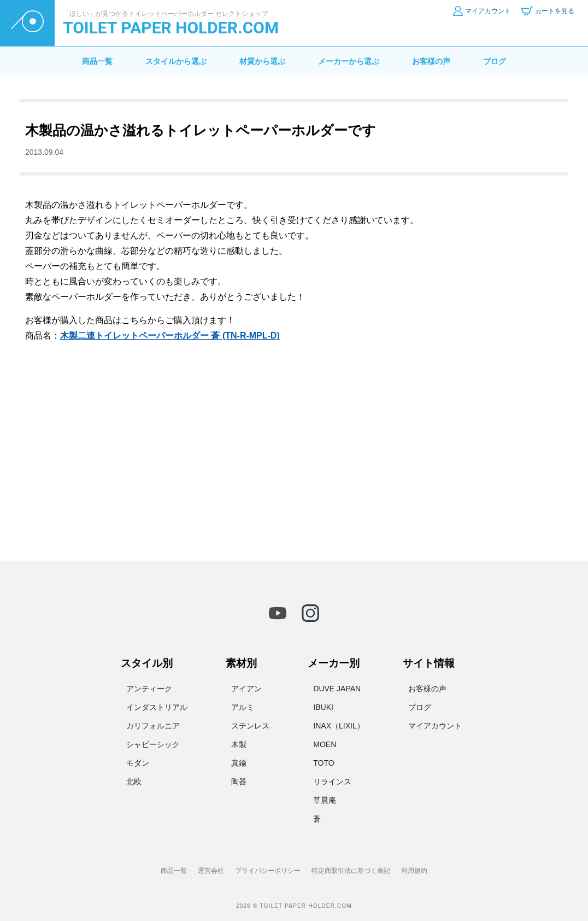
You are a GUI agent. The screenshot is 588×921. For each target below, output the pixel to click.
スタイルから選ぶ (176, 61)
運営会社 (211, 871)
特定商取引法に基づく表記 (351, 871)
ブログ (495, 61)
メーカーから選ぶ (349, 61)
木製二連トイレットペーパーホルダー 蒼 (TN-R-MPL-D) (170, 336)
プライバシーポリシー (268, 871)
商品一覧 (97, 61)
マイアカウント (435, 726)
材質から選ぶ (262, 61)
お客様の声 (431, 61)
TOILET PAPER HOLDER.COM (171, 28)
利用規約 (414, 871)
